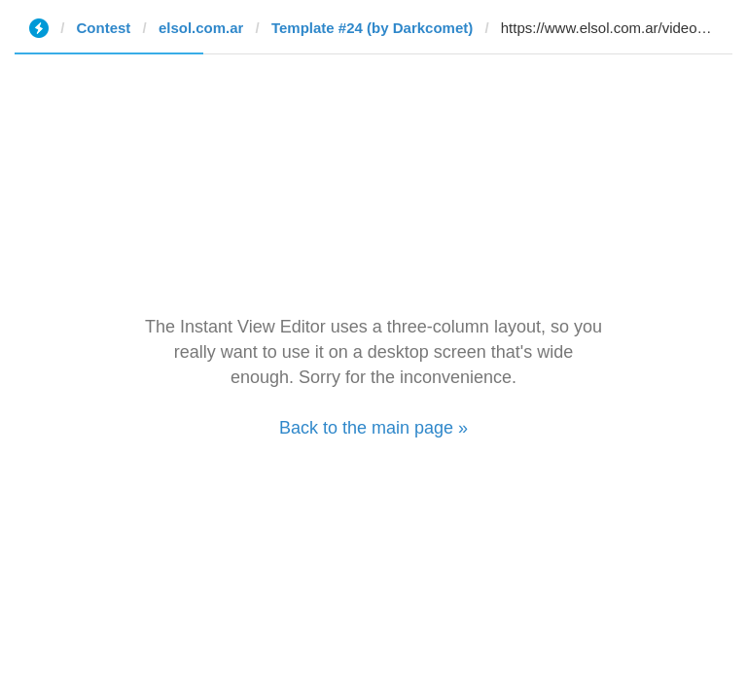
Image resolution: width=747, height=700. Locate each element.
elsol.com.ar (201, 28)
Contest (104, 28)
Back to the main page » (373, 428)
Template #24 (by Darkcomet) (372, 28)
